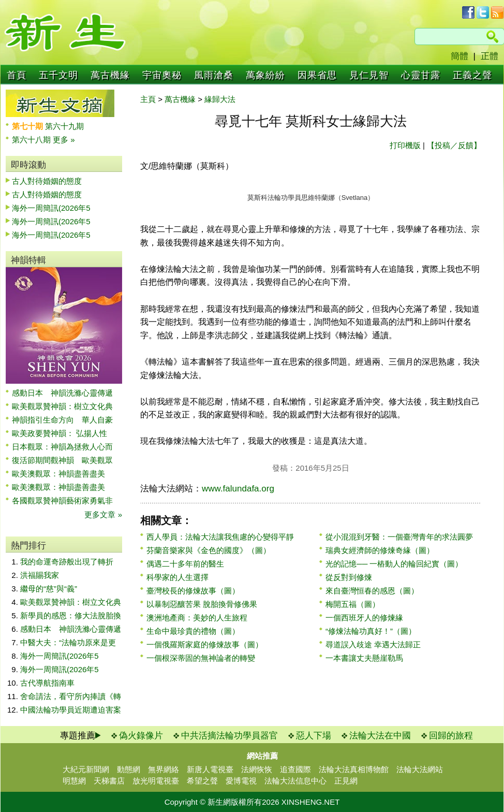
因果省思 (317, 75)
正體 (490, 56)
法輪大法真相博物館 (354, 769)
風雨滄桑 (214, 75)
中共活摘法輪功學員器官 (229, 736)
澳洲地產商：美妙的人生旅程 (197, 618)
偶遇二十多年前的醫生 (185, 564)
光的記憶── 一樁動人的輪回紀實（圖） (394, 564)
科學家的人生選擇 (177, 577)
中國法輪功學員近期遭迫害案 (71, 710)
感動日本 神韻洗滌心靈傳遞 (62, 393)
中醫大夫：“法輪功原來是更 (68, 642)
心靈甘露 (421, 75)
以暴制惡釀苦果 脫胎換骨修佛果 (202, 604)
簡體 (459, 56)
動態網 (129, 769)
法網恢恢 (257, 769)
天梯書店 (109, 781)
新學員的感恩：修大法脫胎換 (71, 615)
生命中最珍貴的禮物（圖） (193, 631)
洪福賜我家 (40, 575)
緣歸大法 (220, 99)
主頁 (148, 99)
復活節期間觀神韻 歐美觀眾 (62, 460)
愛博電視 (241, 781)
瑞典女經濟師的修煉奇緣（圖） (380, 550)
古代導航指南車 (47, 683)
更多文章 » (103, 514)
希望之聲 (202, 781)
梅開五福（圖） (353, 604)
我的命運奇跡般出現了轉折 (67, 562)
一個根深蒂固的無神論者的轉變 (201, 658)
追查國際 (295, 769)
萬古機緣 (110, 75)
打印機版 (405, 145)
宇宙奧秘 (162, 75)
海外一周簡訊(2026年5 (51, 208)
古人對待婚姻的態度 (47, 181)
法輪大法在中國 (380, 736)
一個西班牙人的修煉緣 (364, 618)
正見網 (346, 781)
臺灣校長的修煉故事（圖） (193, 591)
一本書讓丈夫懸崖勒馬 (364, 658)
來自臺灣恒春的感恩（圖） (372, 591)
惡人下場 (314, 736)
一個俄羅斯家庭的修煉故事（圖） (205, 644)
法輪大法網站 (420, 769)
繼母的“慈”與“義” (49, 589)
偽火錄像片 (141, 736)
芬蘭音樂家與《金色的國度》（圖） (209, 550)
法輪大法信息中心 (295, 781)
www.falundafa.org (238, 489)
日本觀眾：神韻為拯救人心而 (62, 447)
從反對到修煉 (349, 577)
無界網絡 (164, 769)
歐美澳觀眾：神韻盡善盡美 (62, 474)
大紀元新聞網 (86, 769)
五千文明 (58, 75)
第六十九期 (64, 126)
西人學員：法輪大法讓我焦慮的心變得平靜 (220, 537)
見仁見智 (369, 75)
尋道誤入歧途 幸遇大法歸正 (373, 644)
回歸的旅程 (451, 736)
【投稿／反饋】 (454, 145)
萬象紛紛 (265, 75)
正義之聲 (472, 75)
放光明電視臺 (156, 781)
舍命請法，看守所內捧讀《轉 (71, 696)
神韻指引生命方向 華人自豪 (62, 420)
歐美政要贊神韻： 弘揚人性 (60, 433)
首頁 (17, 75)
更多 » (64, 140)
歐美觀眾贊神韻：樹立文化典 (62, 406)
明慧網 (74, 781)
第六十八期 (32, 140)
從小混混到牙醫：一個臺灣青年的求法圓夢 (399, 537)
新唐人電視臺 (210, 769)
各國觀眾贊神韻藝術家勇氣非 (62, 501)
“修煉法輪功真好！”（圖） (371, 631)
